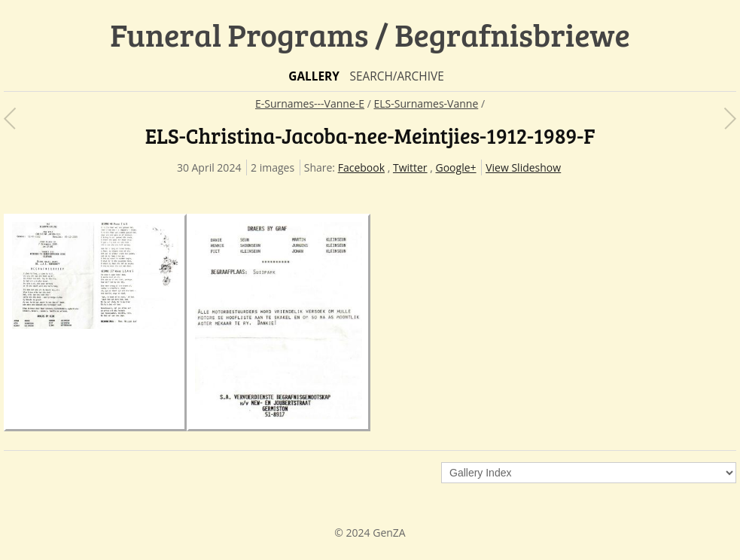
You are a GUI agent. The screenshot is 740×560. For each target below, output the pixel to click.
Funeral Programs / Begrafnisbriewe (370, 34)
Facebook (361, 167)
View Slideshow (523, 167)
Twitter (410, 167)
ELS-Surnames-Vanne (426, 103)
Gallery (314, 76)
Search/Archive (396, 76)
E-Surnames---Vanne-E (310, 103)
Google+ (456, 167)
